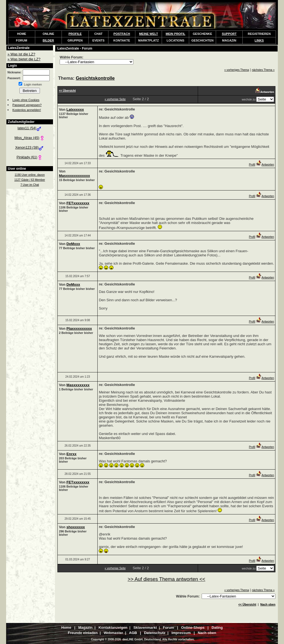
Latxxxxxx (75, 110)
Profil (252, 165)
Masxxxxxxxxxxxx (74, 176)
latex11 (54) (30, 128)
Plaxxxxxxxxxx (79, 329)
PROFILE (75, 34)
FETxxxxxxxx (78, 203)
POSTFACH (122, 34)
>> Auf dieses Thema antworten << (166, 579)
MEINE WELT (148, 34)
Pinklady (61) (30, 157)
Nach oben (268, 604)
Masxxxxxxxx (78, 385)
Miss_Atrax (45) (30, 138)
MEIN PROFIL (175, 34)
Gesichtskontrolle (95, 78)
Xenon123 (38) (30, 147)
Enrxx (72, 454)
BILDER (48, 40)
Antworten (265, 165)
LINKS (259, 40)
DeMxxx (73, 244)
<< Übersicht (247, 604)
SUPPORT (229, 34)
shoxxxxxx (76, 527)
